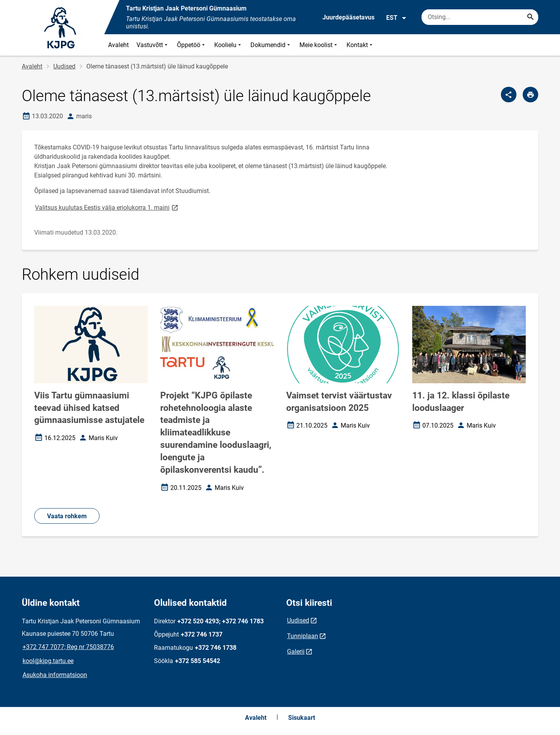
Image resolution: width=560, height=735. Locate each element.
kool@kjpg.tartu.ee (48, 661)
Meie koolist (319, 45)
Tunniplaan (303, 636)
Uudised (64, 66)
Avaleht (118, 45)
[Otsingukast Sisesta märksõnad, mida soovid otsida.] (480, 17)
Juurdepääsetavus (348, 17)
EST (396, 18)
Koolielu (228, 45)
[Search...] (530, 17)
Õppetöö (192, 45)
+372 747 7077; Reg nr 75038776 (68, 647)
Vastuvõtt (153, 45)
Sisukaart (302, 718)
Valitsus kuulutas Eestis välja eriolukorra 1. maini (107, 207)
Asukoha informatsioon (55, 675)
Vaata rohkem (67, 516)
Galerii (296, 652)
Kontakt (360, 45)
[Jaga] (509, 95)
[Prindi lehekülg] (530, 95)
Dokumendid (271, 45)
